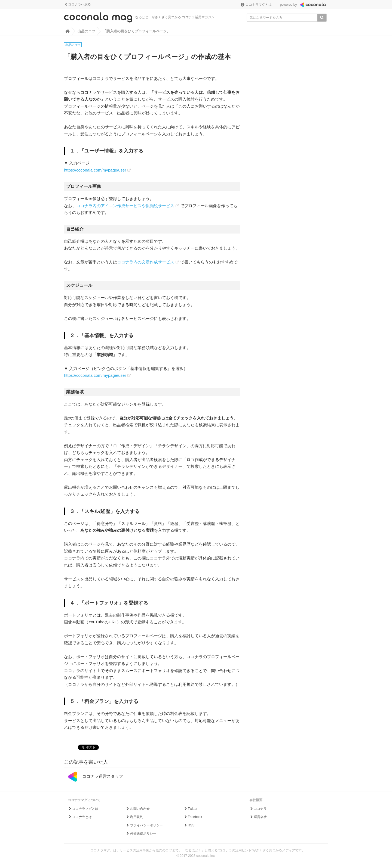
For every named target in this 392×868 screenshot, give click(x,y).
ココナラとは (80, 817)
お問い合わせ (138, 809)
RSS (189, 825)
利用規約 (134, 817)
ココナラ (258, 809)
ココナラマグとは (256, 5)
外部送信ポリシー (141, 833)
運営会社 (258, 817)
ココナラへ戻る (77, 4)
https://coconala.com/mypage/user (95, 170)
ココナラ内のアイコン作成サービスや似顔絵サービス (125, 206)
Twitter (190, 809)
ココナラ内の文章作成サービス (146, 262)
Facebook (193, 817)
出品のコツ (73, 45)
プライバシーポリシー (144, 825)
